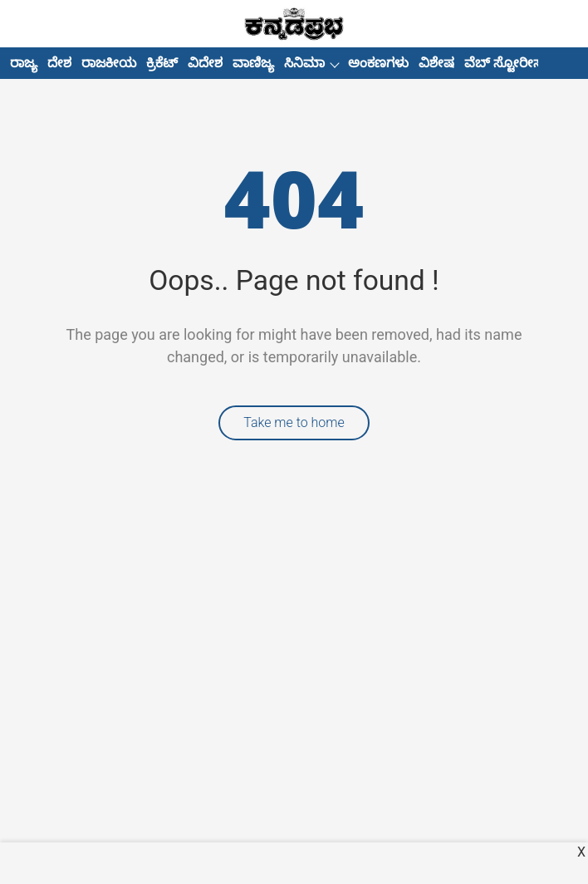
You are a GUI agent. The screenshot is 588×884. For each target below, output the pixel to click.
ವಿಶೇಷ (436, 63)
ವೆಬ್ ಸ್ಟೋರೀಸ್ (505, 63)
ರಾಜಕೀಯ (109, 63)
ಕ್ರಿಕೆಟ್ (162, 63)
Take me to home (294, 422)
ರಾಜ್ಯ (24, 63)
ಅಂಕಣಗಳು (378, 63)
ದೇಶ (59, 63)
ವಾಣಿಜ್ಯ (253, 63)
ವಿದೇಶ (205, 63)
